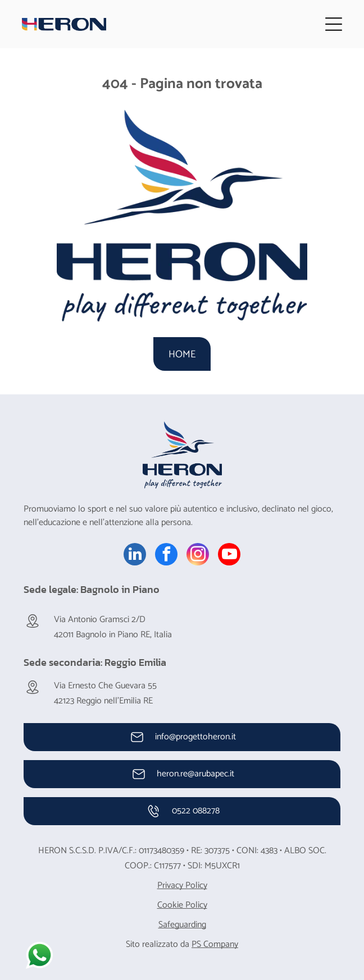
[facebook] (166, 556)
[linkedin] (135, 556)
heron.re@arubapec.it (195, 774)
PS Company (215, 944)
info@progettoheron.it (195, 737)
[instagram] (198, 556)
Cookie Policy (182, 905)
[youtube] (229, 556)
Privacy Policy (182, 885)
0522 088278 (196, 811)
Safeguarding (182, 925)
